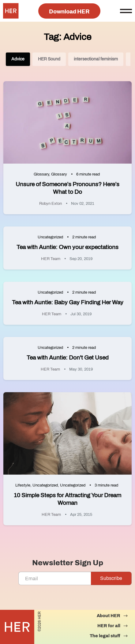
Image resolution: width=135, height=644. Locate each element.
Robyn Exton (51, 204)
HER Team (51, 259)
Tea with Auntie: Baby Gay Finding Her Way (68, 302)
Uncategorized (50, 237)
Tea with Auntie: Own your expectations (67, 247)
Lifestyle (23, 485)
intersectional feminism (96, 59)
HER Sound (49, 59)
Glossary (41, 174)
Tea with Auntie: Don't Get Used (68, 358)
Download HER (69, 12)
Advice (18, 59)
